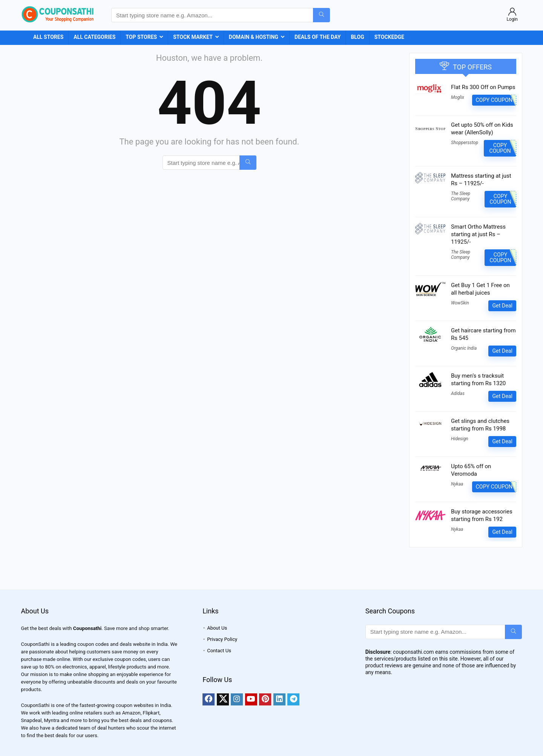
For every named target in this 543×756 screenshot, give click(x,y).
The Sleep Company (461, 196)
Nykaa (457, 484)
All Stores (48, 37)
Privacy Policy (222, 639)
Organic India (464, 348)
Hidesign (460, 439)
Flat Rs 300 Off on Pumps (483, 87)
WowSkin (460, 303)
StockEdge (389, 37)
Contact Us (219, 651)
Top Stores (141, 37)
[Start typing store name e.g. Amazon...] (321, 15)
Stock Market (193, 37)
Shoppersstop (465, 143)
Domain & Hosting (254, 37)
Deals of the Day (318, 37)
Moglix (458, 97)
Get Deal (502, 306)
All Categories (94, 37)
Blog (357, 37)
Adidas (458, 393)
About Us (217, 628)
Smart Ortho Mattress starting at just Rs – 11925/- (478, 234)
